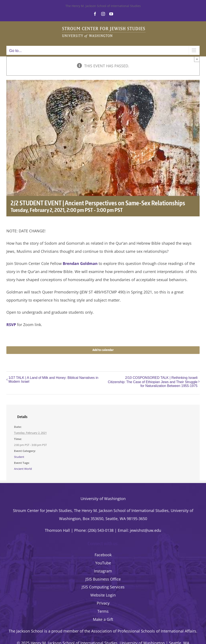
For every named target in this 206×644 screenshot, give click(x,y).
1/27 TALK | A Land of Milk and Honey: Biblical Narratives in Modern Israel (53, 380)
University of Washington (103, 499)
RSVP (11, 325)
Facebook (103, 555)
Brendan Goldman (80, 263)
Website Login (103, 595)
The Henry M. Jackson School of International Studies (103, 6)
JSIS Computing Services (103, 587)
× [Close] (197, 59)
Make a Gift (103, 619)
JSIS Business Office (103, 579)
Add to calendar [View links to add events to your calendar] (103, 350)
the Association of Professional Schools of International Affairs (140, 631)
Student (19, 457)
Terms (103, 611)
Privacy (103, 603)
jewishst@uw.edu (146, 530)
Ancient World (23, 469)
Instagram (103, 571)
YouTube (103, 563)
